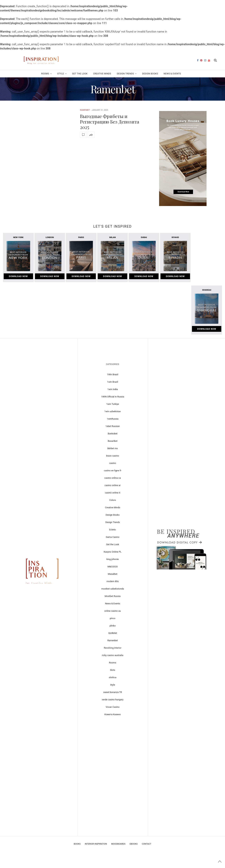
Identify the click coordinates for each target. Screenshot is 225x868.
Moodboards (118, 844)
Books (77, 844)
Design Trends (125, 74)
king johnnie (113, 559)
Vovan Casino (113, 707)
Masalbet (113, 574)
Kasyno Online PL (113, 552)
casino (112, 463)
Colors (113, 500)
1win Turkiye (113, 404)
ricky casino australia (113, 655)
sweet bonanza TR (112, 692)
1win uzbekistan (113, 411)
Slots (113, 670)
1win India (113, 389)
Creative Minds (102, 74)
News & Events (172, 74)
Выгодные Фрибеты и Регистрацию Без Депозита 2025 (110, 122)
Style (61, 74)
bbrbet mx (113, 448)
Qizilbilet (113, 633)
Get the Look (80, 74)
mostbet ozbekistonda (113, 589)
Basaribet (113, 441)
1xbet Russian (113, 426)
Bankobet (113, 434)
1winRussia (112, 419)
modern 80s (113, 581)
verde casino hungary (113, 700)
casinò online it (113, 493)
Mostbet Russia (112, 596)
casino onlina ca (113, 478)
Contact (147, 844)
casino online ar (113, 485)
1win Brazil (113, 382)
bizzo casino (112, 456)
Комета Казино (113, 714)
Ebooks (134, 844)
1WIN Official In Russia (113, 397)
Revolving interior (113, 648)
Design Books (150, 74)
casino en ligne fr (113, 471)
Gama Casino (113, 537)
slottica (113, 677)
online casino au (112, 611)
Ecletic (112, 530)
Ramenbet (85, 110)
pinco (113, 618)
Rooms (45, 74)
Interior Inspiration (96, 844)
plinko (113, 626)
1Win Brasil (113, 374)
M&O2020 (113, 567)
